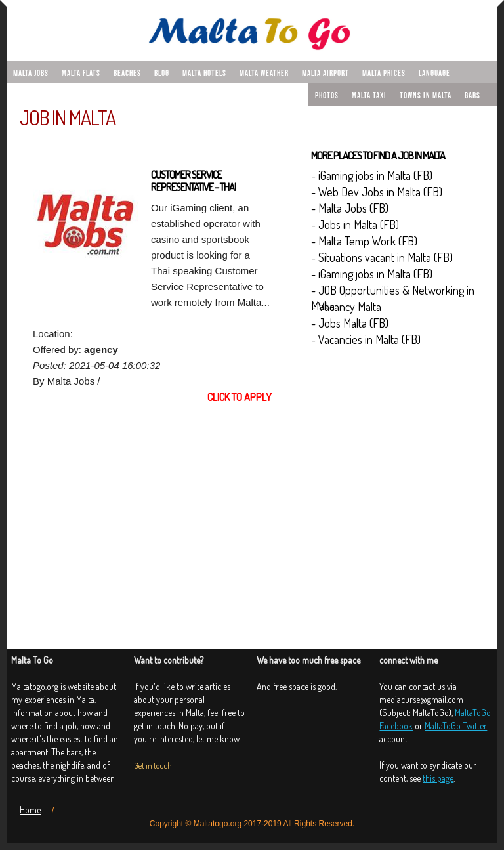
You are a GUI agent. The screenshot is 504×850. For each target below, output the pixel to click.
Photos (327, 96)
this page (438, 778)
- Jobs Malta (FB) (350, 323)
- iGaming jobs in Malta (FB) (372, 175)
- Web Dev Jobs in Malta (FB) (377, 192)
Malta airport (325, 74)
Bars (472, 96)
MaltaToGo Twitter (456, 726)
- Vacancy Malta (346, 307)
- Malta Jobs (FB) (350, 208)
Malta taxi (369, 96)
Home (30, 810)
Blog (162, 74)
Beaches (127, 74)
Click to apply (240, 397)
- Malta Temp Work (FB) (364, 241)
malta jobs (31, 74)
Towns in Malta (426, 96)
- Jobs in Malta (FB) (355, 224)
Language (434, 74)
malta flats (81, 74)
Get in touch (153, 766)
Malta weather (264, 74)
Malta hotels (204, 74)
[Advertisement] (152, 515)
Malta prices (384, 74)
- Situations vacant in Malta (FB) (382, 257)
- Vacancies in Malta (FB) (366, 339)
